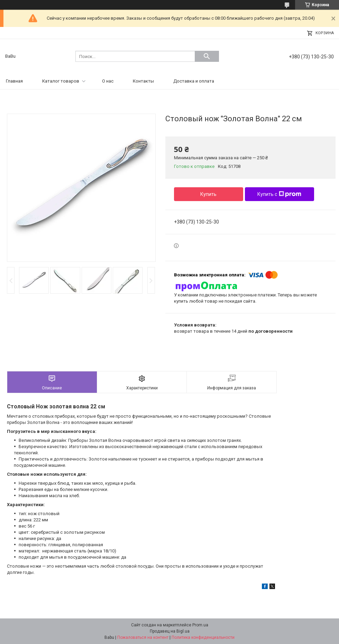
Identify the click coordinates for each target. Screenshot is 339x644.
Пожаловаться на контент (143, 637)
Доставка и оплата (194, 81)
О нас (108, 81)
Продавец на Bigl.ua (170, 631)
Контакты (143, 81)
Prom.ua (200, 625)
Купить (208, 194)
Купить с (279, 194)
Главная (14, 81)
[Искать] (207, 56)
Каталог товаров (61, 81)
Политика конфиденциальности (203, 637)
